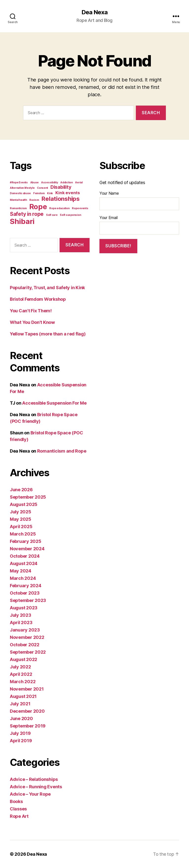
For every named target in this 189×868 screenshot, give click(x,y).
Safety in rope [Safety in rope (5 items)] (27, 214)
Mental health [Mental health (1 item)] (18, 200)
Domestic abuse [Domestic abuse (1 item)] (20, 193)
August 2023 (24, 608)
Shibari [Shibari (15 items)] (22, 221)
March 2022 (23, 682)
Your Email (108, 218)
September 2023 (28, 600)
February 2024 (26, 586)
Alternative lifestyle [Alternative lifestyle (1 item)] (22, 188)
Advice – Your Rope (30, 794)
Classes (18, 809)
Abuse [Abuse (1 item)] (35, 182)
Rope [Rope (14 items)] (38, 207)
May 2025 (21, 519)
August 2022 (24, 659)
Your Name (109, 193)
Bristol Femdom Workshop (38, 299)
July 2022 (20, 667)
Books (16, 801)
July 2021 (20, 704)
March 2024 (23, 578)
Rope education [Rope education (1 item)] (59, 208)
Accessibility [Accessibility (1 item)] (50, 182)
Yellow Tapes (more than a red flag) (48, 334)
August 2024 (24, 563)
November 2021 (27, 689)
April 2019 (21, 741)
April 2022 (21, 674)
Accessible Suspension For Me (54, 403)
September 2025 (28, 497)
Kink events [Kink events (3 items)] (68, 193)
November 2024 (27, 549)
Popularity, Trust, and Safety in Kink (47, 288)
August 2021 (23, 696)
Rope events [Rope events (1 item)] (80, 208)
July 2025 (21, 512)
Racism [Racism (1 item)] (34, 200)
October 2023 (25, 593)
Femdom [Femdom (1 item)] (39, 193)
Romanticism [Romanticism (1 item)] (18, 208)
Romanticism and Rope (62, 451)
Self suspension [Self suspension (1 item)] (70, 215)
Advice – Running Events (36, 787)
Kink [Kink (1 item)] (50, 193)
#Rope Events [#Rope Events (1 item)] (19, 182)
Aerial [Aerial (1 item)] (79, 182)
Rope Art (19, 816)
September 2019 (28, 726)
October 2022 (25, 645)
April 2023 (21, 623)
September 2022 (28, 652)
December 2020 (27, 711)
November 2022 (27, 637)
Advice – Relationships (34, 779)
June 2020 (21, 718)
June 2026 (21, 490)
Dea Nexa (94, 12)
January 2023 (25, 630)
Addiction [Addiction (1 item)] (67, 182)
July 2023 (21, 615)
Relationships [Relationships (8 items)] (61, 199)
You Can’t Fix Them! (31, 311)
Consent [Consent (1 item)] (42, 188)
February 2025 (26, 541)
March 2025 (23, 534)
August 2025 (24, 504)
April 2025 (21, 527)
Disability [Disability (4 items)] (61, 187)
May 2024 (21, 571)
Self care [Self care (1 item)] (52, 215)
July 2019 (20, 733)
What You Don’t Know (32, 322)
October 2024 (25, 556)
